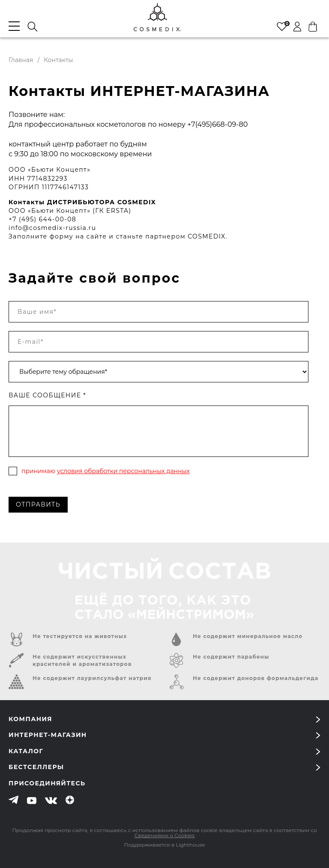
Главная (21, 60)
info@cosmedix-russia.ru (52, 228)
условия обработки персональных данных (123, 471)
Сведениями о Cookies (164, 835)
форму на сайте (78, 236)
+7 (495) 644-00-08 (42, 219)
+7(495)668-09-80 (217, 124)
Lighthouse (190, 845)
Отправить (38, 504)
